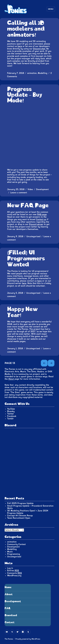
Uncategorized (33, 236)
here (20, 46)
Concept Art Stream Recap (20, 516)
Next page (51, 363)
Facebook (12, 416)
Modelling (43, 73)
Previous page (44, 363)
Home (8, 587)
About (11, 379)
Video (30, 189)
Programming (14, 554)
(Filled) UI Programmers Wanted (26, 259)
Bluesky (11, 411)
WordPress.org (14, 576)
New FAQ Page (28, 206)
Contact (10, 622)
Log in (10, 568)
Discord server (36, 224)
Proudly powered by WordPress (28, 639)
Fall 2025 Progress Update (20, 503)
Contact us (41, 219)
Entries (13, 571)
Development (42, 189)
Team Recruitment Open (19, 518)
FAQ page (42, 214)
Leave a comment (19, 193)
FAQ (8, 608)
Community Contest (16, 544)
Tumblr (10, 419)
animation (32, 73)
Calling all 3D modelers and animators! (26, 29)
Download (11, 615)
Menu (51, 9)
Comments (14, 573)
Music (10, 552)
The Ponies (9, 639)
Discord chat (39, 49)
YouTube (11, 409)
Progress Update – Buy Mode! (25, 95)
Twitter (11, 414)
